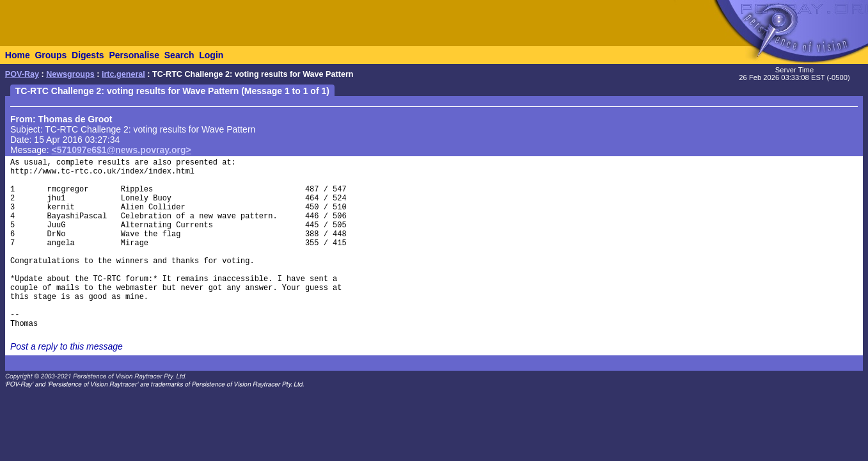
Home (18, 55)
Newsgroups (70, 74)
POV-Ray (22, 74)
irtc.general (123, 74)
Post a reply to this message (67, 346)
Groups (51, 55)
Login (211, 55)
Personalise (134, 55)
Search (179, 55)
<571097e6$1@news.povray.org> (122, 150)
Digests (88, 55)
